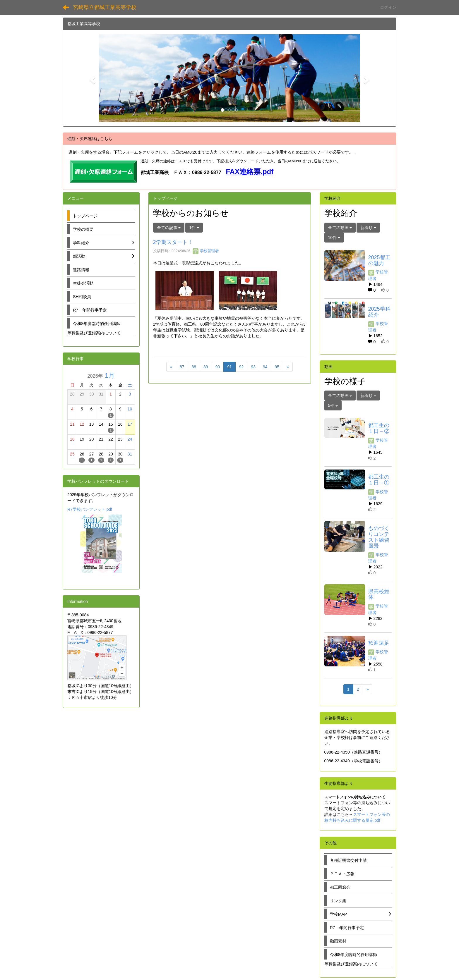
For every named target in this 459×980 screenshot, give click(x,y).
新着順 (368, 228)
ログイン (388, 7)
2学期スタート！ (173, 242)
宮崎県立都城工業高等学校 (105, 7)
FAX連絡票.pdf (250, 172)
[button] (92, 78)
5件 (333, 405)
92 (242, 367)
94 (265, 367)
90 (218, 367)
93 (253, 367)
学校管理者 (206, 251)
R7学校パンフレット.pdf (90, 509)
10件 (334, 238)
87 (182, 367)
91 (229, 367)
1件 (194, 228)
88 (194, 367)
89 (206, 367)
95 (277, 367)
